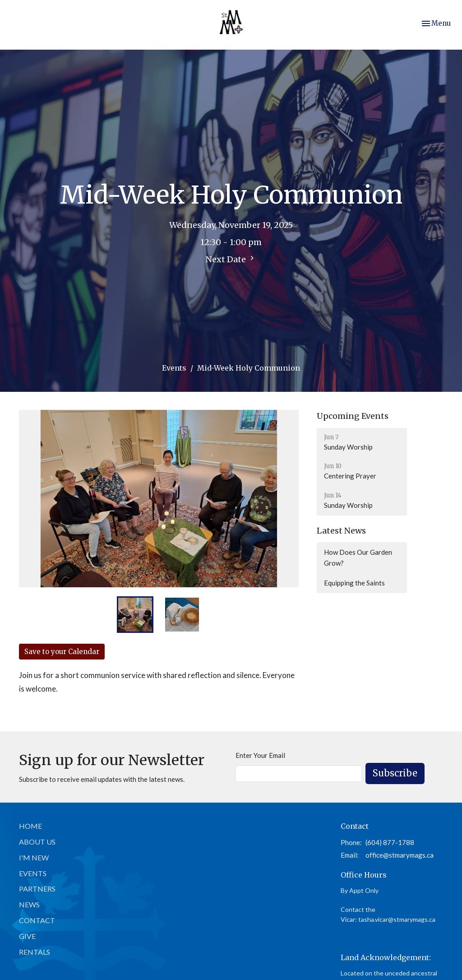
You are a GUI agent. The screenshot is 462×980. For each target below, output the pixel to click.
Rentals (35, 952)
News (29, 904)
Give (27, 936)
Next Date (231, 259)
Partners (37, 889)
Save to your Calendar (62, 652)
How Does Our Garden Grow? (358, 557)
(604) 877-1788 (390, 842)
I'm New (34, 857)
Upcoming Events (353, 416)
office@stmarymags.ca (400, 855)
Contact (37, 920)
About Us (37, 842)
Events (174, 368)
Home (30, 826)
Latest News (341, 531)
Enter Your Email (260, 755)
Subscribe (395, 773)
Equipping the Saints (354, 583)
